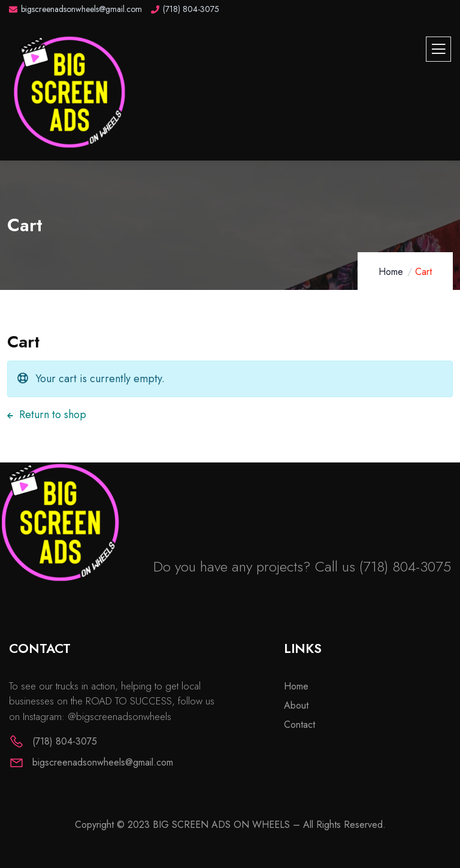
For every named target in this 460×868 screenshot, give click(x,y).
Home (391, 272)
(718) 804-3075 (405, 566)
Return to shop (51, 415)
